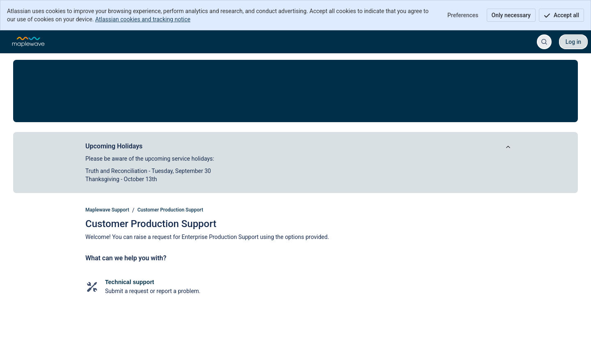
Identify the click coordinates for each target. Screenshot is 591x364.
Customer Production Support (170, 210)
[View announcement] (508, 147)
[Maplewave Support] (28, 42)
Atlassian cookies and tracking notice (143, 19)
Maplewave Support (107, 210)
